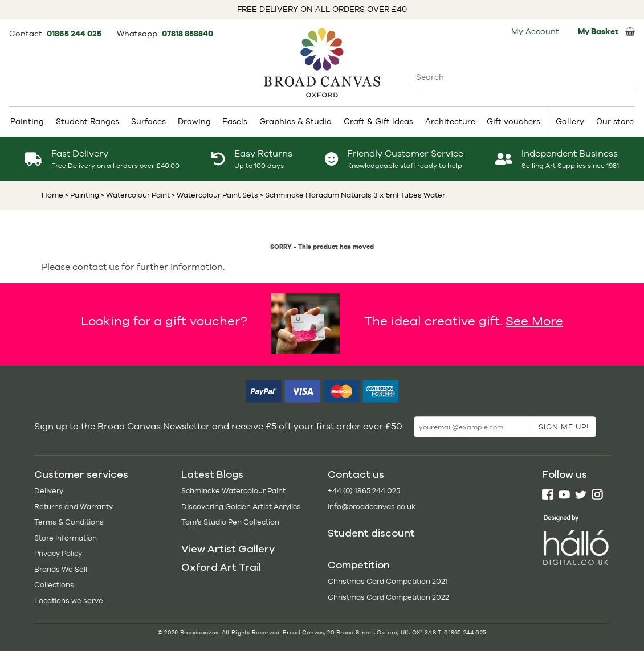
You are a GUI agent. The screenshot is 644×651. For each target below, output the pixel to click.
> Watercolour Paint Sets (214, 195)
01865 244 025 (75, 34)
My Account (535, 31)
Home (52, 195)
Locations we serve (69, 601)
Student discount (371, 533)
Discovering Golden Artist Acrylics (241, 507)
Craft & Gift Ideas (378, 121)
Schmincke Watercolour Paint (233, 491)
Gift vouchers (513, 121)
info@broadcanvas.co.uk (372, 507)
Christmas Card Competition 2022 (388, 597)
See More (534, 321)
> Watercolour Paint (134, 195)
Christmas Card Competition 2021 (388, 581)
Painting (27, 121)
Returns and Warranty (74, 507)
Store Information (66, 538)
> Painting (82, 195)
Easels (235, 121)
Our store (615, 121)
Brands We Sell (61, 569)
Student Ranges (87, 121)
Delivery (49, 491)
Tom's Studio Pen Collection (230, 522)
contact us (96, 267)
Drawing (194, 121)
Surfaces (148, 121)
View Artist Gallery (228, 549)
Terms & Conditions (69, 522)
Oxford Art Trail (221, 567)
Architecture (450, 121)
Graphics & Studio (295, 121)
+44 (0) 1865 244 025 (364, 491)
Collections (54, 585)
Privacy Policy (58, 553)
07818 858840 (188, 34)
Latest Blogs (212, 474)
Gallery (570, 121)
